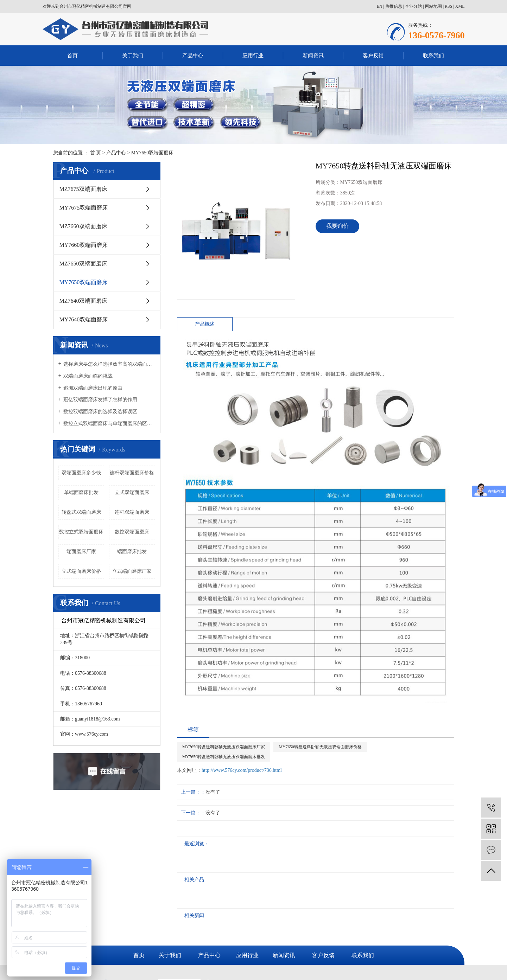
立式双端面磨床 (132, 492)
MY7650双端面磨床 (153, 153)
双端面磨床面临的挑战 (88, 376)
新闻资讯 (313, 56)
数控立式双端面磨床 (81, 532)
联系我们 (433, 56)
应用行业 (253, 56)
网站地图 (433, 6)
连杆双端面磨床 (132, 512)
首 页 (96, 153)
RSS (448, 6)
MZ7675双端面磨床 (83, 189)
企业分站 (413, 6)
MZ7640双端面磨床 (83, 301)
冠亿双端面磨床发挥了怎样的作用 (100, 400)
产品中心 (193, 56)
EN (379, 6)
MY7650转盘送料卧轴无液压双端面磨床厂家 (224, 747)
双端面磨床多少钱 (81, 473)
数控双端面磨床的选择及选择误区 (100, 412)
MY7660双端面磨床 (84, 245)
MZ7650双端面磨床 (83, 264)
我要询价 (337, 226)
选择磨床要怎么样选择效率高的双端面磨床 (109, 364)
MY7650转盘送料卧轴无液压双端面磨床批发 (224, 757)
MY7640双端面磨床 (84, 319)
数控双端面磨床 (132, 532)
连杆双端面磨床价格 (132, 473)
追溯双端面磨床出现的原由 (93, 388)
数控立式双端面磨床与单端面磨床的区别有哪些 (109, 424)
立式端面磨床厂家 (132, 571)
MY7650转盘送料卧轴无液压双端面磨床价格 (320, 747)
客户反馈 (373, 56)
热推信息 (394, 6)
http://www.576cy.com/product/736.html (242, 770)
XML (460, 6)
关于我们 (133, 56)
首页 (72, 56)
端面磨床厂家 (81, 552)
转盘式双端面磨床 (81, 512)
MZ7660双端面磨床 (83, 226)
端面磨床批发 (132, 552)
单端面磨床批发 (81, 492)
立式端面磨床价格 (81, 571)
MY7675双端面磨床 (84, 208)
